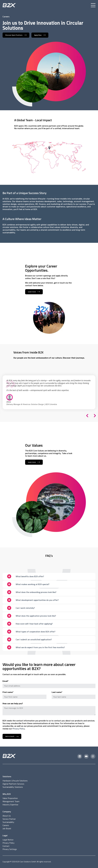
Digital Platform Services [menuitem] (13, 784)
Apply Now (38, 35)
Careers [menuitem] (6, 825)
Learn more (32, 292)
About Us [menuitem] (7, 816)
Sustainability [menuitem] (8, 822)
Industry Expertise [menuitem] (10, 805)
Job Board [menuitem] (7, 828)
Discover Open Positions (14, 35)
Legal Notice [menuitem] (8, 840)
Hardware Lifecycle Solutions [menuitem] (15, 781)
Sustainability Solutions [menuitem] (13, 787)
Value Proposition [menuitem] (10, 798)
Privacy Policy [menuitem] (8, 843)
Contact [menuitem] (6, 846)
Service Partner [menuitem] (9, 819)
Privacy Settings (10, 849)
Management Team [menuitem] (11, 801)
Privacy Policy (19, 729)
